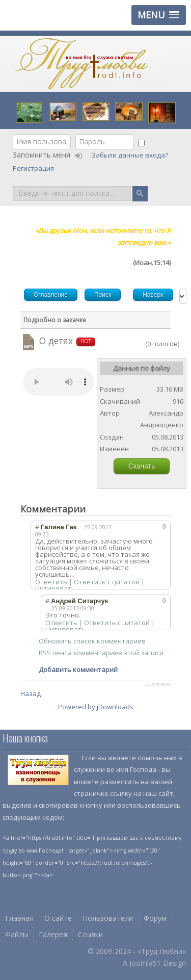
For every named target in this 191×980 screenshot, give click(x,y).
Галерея (53, 934)
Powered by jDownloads (96, 707)
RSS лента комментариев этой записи (101, 653)
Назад (31, 693)
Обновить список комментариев (92, 641)
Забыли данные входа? (131, 155)
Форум (155, 918)
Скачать (142, 466)
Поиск (13, 185)
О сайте (58, 918)
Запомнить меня (42, 155)
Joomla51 (145, 963)
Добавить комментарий (78, 669)
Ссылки (90, 934)
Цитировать (55, 588)
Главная (19, 918)
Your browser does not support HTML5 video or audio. (59, 382)
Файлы (17, 934)
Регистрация (34, 168)
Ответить (51, 582)
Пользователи (108, 918)
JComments (158, 684)
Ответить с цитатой (107, 582)
